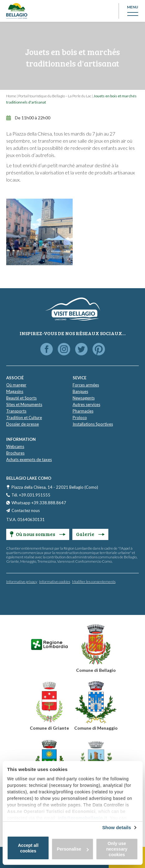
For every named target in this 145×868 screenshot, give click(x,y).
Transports (16, 411)
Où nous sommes (38, 534)
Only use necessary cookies (117, 849)
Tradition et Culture (24, 418)
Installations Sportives (93, 424)
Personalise (73, 849)
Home (11, 96)
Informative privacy (22, 582)
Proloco (80, 418)
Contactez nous (26, 510)
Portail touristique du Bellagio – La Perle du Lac (55, 96)
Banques (80, 391)
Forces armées (86, 385)
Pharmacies (83, 411)
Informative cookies (55, 582)
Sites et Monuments (24, 404)
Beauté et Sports (21, 398)
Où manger (16, 385)
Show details (117, 827)
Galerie (90, 534)
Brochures (15, 453)
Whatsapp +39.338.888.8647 (39, 503)
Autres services (86, 404)
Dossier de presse (23, 424)
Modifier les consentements (94, 582)
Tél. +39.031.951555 (31, 495)
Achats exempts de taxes (29, 459)
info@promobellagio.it (82, 818)
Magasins (15, 391)
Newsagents (84, 398)
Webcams (15, 446)
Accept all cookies (28, 848)
